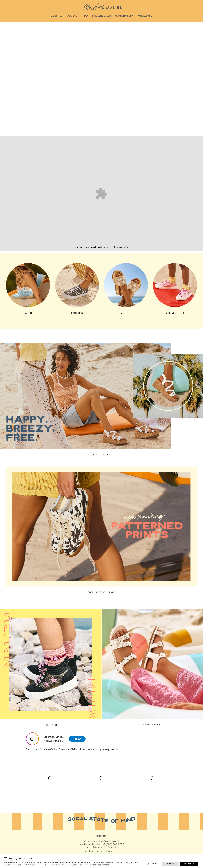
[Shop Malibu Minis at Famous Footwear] (51, 664)
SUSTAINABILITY (124, 16)
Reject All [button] (171, 864)
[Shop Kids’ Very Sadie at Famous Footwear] (175, 285)
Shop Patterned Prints (102, 592)
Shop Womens (102, 455)
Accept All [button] (189, 864)
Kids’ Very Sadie (175, 313)
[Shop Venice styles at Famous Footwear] (126, 285)
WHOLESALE (145, 16)
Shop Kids (51, 725)
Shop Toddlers (152, 724)
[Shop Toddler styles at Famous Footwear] (152, 663)
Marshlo (126, 313)
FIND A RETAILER (102, 16)
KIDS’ (85, 16)
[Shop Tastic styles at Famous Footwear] (28, 285)
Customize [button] (152, 864)
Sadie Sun (77, 313)
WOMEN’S (72, 16)
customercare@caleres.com (102, 851)
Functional (90, 247)
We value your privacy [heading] (18, 858)
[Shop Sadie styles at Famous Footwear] (77, 285)
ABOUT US (57, 16)
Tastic (28, 313)
